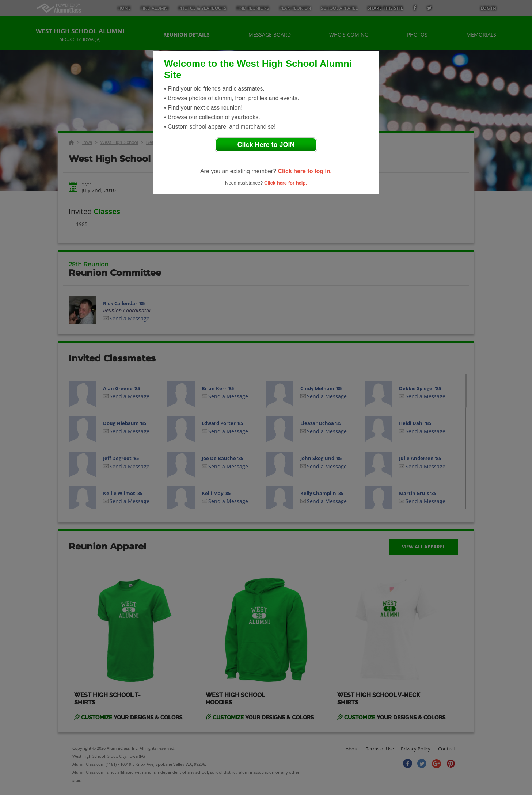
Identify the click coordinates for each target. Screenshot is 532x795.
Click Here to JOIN (266, 145)
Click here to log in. (305, 171)
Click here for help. (286, 183)
